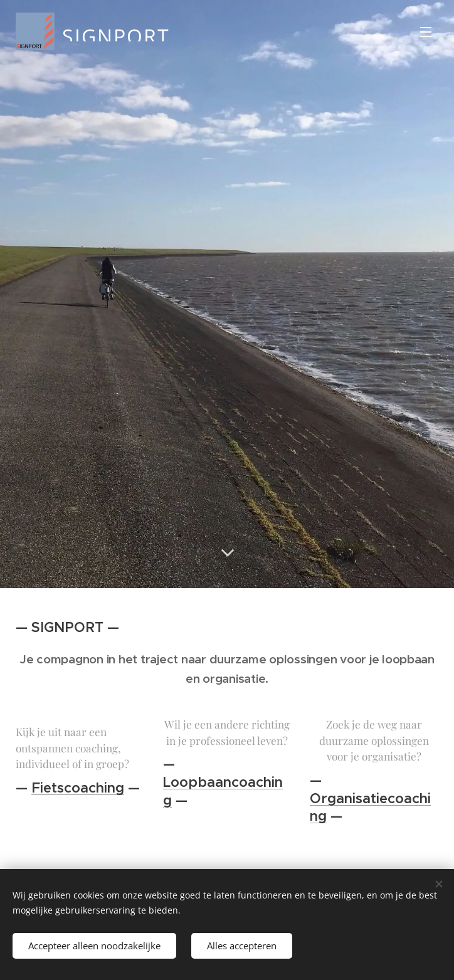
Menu (426, 32)
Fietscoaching (78, 788)
